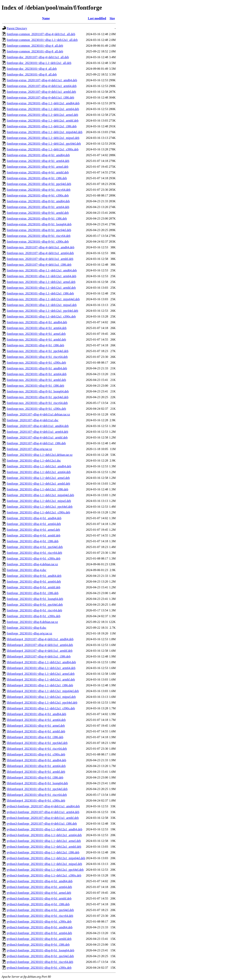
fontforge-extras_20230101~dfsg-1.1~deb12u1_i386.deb (42, 126)
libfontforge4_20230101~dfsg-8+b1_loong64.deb (37, 783)
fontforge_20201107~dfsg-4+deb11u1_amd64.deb (38, 426)
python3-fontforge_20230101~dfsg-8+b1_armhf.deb (39, 939)
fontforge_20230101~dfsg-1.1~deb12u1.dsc (34, 461)
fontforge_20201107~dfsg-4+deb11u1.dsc (33, 420)
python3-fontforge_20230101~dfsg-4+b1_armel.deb (39, 893)
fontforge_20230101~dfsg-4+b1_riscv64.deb (34, 553)
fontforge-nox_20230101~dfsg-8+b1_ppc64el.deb (38, 397)
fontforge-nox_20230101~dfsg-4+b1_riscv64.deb (37, 357)
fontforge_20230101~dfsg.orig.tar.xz (29, 633)
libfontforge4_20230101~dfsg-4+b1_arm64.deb (36, 720)
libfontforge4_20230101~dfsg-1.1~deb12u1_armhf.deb (41, 679)
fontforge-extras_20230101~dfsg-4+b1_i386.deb (37, 178)
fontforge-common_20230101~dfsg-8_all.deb (35, 51)
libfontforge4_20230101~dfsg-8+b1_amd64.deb (36, 760)
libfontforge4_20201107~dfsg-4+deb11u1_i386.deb (39, 656)
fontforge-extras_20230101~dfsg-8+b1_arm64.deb (38, 207)
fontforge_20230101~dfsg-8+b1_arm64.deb (34, 582)
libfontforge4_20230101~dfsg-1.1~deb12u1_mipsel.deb (41, 697)
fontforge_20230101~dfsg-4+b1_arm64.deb (34, 524)
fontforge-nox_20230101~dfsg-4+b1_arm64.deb (37, 328)
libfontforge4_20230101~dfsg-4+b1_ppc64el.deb (37, 743)
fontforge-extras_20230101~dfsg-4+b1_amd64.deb (38, 155)
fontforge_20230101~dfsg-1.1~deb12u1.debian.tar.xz (40, 455)
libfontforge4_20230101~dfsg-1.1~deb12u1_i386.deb (40, 685)
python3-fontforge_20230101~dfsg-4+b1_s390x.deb (39, 922)
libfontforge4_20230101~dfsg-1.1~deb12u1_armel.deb (41, 674)
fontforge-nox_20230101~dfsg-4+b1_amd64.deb (37, 322)
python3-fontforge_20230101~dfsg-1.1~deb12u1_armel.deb (44, 841)
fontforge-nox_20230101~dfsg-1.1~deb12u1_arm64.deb (42, 276)
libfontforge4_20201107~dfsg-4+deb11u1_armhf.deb (40, 651)
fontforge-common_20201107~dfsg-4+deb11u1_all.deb (41, 34)
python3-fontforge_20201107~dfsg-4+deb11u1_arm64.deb (43, 812)
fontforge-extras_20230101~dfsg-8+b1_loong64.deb (39, 224)
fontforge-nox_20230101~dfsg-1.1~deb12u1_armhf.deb (41, 288)
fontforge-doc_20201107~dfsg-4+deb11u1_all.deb (38, 57)
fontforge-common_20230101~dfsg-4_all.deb (35, 46)
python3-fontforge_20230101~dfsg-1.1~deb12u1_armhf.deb (44, 847)
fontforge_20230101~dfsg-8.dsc (27, 628)
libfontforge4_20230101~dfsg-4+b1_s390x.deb (36, 754)
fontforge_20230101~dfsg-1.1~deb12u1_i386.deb (37, 489)
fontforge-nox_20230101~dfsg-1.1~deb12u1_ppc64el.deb (42, 311)
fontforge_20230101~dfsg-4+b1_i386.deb (33, 541)
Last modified (97, 18)
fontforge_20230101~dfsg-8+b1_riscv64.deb (34, 610)
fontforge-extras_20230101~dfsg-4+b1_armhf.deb (38, 172)
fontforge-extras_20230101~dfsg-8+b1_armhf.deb (38, 213)
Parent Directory (17, 28)
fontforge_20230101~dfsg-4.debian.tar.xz (32, 564)
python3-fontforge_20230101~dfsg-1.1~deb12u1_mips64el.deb (46, 858)
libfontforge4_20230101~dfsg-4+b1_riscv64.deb (37, 749)
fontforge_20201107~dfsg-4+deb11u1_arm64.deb (37, 432)
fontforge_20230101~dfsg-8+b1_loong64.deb (35, 599)
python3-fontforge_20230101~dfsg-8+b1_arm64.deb (39, 933)
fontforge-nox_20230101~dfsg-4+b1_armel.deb (36, 334)
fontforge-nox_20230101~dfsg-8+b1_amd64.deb (37, 368)
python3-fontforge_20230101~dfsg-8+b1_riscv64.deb (40, 962)
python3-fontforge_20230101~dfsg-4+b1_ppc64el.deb (40, 910)
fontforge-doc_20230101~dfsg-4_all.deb (32, 69)
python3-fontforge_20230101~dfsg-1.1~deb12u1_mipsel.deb (44, 864)
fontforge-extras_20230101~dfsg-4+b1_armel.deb (38, 167)
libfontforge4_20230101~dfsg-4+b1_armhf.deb (36, 731)
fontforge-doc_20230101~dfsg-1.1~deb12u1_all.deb (39, 63)
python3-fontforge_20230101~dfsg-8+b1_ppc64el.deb (40, 956)
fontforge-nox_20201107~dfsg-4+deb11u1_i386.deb (39, 265)
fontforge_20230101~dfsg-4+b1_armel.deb (33, 530)
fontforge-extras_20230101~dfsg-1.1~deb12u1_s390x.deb (43, 149)
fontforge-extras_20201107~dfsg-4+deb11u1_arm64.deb (42, 86)
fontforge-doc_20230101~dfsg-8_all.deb (32, 74)
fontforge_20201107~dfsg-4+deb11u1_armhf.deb (37, 437)
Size (112, 18)
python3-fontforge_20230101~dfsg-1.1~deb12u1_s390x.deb (44, 875)
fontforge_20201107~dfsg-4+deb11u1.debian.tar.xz (38, 414)
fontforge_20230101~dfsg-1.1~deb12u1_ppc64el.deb (40, 507)
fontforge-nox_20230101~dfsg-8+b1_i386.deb (35, 386)
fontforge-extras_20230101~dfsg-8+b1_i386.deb (37, 218)
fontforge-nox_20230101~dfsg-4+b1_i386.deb (35, 345)
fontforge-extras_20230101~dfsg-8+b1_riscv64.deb (39, 236)
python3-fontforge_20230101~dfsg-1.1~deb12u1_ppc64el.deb (45, 870)
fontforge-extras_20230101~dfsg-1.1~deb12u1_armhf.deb (43, 121)
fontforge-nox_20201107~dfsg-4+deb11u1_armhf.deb (40, 259)
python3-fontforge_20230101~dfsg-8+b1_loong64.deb (40, 950)
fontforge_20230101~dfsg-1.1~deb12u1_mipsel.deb (39, 501)
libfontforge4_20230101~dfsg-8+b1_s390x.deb (36, 800)
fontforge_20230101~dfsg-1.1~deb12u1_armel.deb (38, 478)
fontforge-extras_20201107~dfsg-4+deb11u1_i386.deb (40, 97)
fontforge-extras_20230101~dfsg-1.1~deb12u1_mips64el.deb (45, 132)
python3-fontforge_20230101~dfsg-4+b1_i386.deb (38, 904)
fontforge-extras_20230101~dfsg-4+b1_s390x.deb (38, 195)
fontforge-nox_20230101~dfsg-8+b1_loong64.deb (38, 391)
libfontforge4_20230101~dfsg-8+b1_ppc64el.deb (37, 789)
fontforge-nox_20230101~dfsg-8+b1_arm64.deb (37, 374)
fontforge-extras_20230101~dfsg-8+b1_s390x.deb (38, 242)
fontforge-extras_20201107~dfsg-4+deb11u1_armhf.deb (41, 92)
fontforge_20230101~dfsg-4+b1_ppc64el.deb (35, 547)
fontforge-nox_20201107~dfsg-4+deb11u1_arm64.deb (40, 253)
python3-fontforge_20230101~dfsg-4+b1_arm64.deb (39, 887)
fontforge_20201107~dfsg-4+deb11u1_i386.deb (36, 443)
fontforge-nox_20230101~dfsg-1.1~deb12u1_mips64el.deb (43, 299)
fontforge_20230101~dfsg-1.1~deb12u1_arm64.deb (39, 472)
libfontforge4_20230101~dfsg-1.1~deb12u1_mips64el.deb (43, 691)
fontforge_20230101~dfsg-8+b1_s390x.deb (34, 616)
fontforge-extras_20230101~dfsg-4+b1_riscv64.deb (39, 190)
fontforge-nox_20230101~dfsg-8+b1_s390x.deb (36, 409)
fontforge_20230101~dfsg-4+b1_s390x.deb (34, 558)
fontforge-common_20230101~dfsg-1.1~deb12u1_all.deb (42, 40)
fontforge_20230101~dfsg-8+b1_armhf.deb (34, 587)
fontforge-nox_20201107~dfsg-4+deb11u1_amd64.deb (41, 247)
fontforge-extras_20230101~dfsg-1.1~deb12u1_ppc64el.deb (44, 144)
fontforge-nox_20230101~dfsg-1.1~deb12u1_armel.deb (41, 282)
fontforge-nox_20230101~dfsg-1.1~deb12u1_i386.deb (40, 293)
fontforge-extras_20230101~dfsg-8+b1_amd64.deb (38, 201)
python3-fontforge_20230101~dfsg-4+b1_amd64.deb (40, 881)
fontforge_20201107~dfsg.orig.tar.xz (29, 449)
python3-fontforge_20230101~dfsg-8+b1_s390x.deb (39, 968)
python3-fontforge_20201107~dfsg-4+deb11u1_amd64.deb (43, 806)
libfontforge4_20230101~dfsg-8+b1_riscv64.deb (37, 795)
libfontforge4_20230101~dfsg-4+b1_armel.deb (36, 726)
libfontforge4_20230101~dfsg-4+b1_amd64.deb (36, 714)
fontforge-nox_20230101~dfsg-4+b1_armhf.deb (36, 340)
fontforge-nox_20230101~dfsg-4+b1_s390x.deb (36, 363)
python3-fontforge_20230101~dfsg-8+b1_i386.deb (38, 945)
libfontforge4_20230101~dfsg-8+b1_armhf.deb (36, 772)
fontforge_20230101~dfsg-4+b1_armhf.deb (34, 535)
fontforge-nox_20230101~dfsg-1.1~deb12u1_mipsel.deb (42, 305)
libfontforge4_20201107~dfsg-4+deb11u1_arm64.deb (40, 645)
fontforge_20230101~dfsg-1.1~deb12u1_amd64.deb (39, 466)
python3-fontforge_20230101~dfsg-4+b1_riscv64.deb (40, 916)
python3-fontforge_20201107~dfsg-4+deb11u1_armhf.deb (43, 818)
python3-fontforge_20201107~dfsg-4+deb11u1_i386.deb (42, 824)
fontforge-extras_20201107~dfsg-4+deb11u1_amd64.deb (42, 80)
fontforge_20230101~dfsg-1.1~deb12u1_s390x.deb (38, 512)
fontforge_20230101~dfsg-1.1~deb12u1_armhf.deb (38, 484)
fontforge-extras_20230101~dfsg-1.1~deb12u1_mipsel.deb (43, 138)
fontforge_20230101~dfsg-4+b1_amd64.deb (34, 518)
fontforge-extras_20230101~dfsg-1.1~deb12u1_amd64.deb (43, 103)
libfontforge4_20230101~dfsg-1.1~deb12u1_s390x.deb (41, 708)
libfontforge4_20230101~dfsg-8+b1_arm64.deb (36, 766)
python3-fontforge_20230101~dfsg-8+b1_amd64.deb (40, 927)
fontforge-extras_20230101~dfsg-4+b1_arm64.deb (38, 161)
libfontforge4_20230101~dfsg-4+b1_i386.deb (35, 737)
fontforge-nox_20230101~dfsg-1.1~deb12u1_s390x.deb (41, 316)
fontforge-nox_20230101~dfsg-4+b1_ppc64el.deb (38, 351)
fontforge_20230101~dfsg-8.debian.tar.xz (32, 622)
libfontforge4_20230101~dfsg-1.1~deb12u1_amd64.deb (41, 662)
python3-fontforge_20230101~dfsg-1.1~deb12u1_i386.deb (43, 852)
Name (46, 18)
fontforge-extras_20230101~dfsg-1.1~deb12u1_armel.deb (42, 115)
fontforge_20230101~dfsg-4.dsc (27, 570)
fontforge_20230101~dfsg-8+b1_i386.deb (33, 593)
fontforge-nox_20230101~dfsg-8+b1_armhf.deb (36, 380)
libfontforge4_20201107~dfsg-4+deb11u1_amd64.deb (40, 639)
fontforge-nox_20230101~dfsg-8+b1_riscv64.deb (37, 403)
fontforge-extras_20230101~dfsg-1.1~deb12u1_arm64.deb (43, 109)
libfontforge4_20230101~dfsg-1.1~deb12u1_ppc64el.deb (42, 703)
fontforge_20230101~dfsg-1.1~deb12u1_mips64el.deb (40, 495)
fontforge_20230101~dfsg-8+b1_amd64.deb (34, 576)
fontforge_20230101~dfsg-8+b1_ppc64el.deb (35, 605)
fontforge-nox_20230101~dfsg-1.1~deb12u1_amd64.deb (42, 270)
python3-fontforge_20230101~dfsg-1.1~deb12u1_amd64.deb (44, 829)
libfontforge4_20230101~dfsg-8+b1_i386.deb (35, 777)
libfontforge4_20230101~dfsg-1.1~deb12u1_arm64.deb (41, 668)
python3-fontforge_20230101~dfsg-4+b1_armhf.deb (39, 898)
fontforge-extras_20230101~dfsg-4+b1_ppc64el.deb (39, 184)
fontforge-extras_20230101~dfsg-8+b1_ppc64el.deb (39, 230)
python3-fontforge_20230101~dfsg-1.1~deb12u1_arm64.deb (44, 835)
